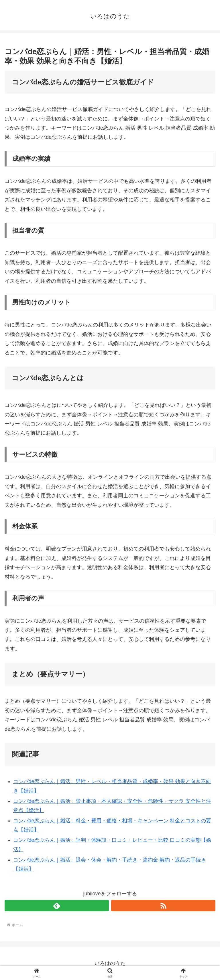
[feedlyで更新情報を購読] (57, 906)
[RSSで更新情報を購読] (163, 906)
